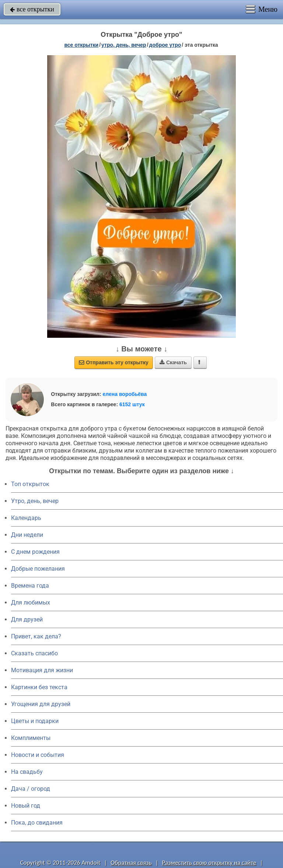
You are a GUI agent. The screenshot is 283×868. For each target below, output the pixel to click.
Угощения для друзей (41, 704)
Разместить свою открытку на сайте (209, 863)
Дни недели (27, 535)
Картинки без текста (39, 687)
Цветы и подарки (35, 721)
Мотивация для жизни (42, 670)
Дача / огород (31, 789)
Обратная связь (131, 863)
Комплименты (31, 738)
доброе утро (165, 45)
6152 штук (132, 404)
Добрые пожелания (38, 569)
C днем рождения (35, 552)
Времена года (30, 586)
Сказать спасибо (34, 653)
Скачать (173, 362)
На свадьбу (27, 772)
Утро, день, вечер (35, 501)
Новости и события (38, 755)
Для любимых (31, 603)
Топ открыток (30, 484)
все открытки (32, 9)
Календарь (26, 518)
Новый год (26, 806)
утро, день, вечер (124, 45)
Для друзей (27, 619)
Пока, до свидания (37, 823)
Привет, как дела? (36, 636)
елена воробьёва (125, 394)
